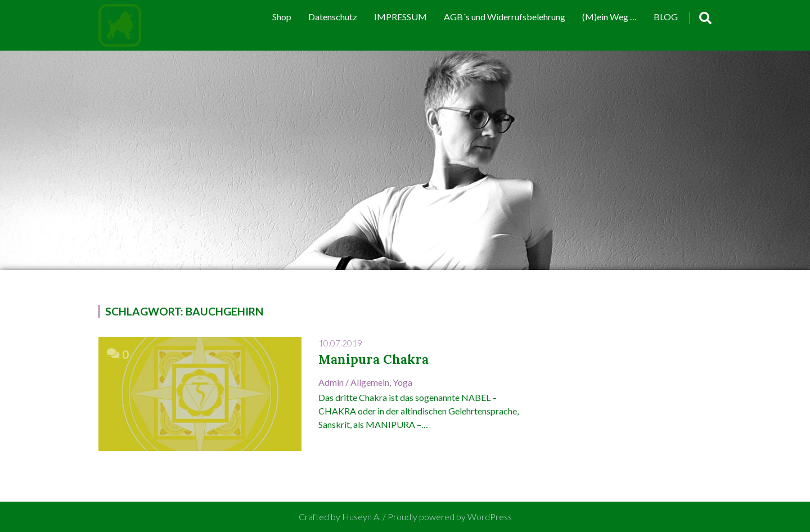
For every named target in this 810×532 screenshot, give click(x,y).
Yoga (402, 382)
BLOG (666, 17)
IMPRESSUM (400, 17)
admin (331, 382)
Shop (282, 17)
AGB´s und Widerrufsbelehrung (505, 17)
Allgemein (370, 382)
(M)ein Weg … (609, 17)
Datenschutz (333, 17)
